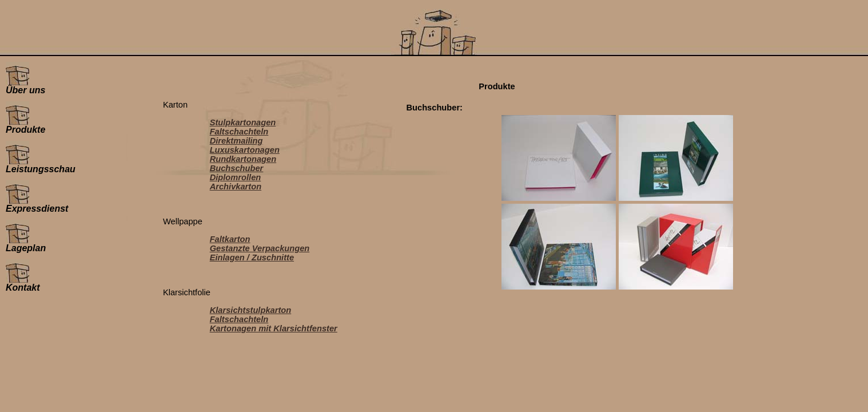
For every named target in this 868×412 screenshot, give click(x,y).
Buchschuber (237, 168)
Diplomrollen (236, 177)
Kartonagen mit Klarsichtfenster (274, 328)
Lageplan (26, 244)
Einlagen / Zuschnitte (252, 257)
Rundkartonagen (243, 159)
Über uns (25, 86)
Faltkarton (230, 239)
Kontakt (23, 284)
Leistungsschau (41, 165)
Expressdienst (37, 205)
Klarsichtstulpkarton (251, 310)
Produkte (25, 126)
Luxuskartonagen (245, 150)
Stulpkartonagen (243, 122)
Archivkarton (236, 187)
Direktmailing (236, 141)
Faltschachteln (239, 132)
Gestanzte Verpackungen (260, 248)
